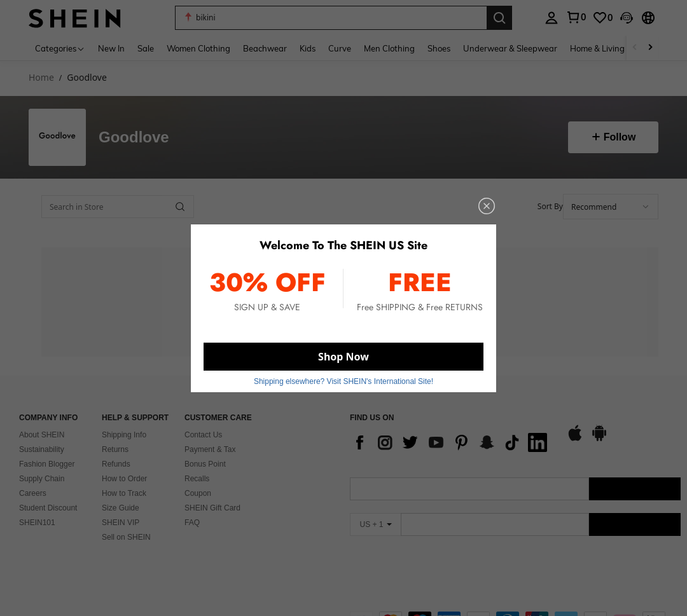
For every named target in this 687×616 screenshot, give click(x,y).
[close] (487, 206)
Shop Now (343, 357)
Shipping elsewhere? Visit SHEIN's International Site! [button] (343, 381)
